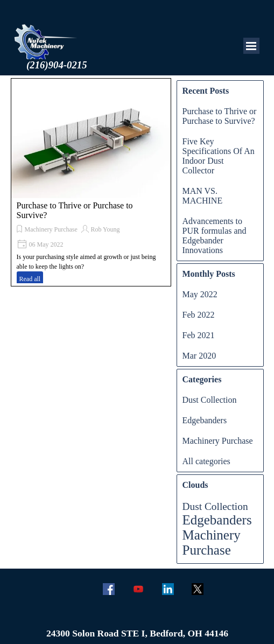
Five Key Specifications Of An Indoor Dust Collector (219, 156)
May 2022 (200, 294)
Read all (30, 279)
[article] (91, 182)
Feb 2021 (199, 335)
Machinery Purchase (51, 229)
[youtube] (139, 589)
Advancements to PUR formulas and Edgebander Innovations (215, 236)
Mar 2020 (199, 356)
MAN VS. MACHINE (203, 196)
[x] (198, 589)
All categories (206, 461)
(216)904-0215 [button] (57, 65)
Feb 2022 (199, 315)
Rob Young (105, 229)
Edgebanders (205, 420)
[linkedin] (168, 589)
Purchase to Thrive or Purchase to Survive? (220, 116)
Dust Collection (210, 400)
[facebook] (109, 589)
